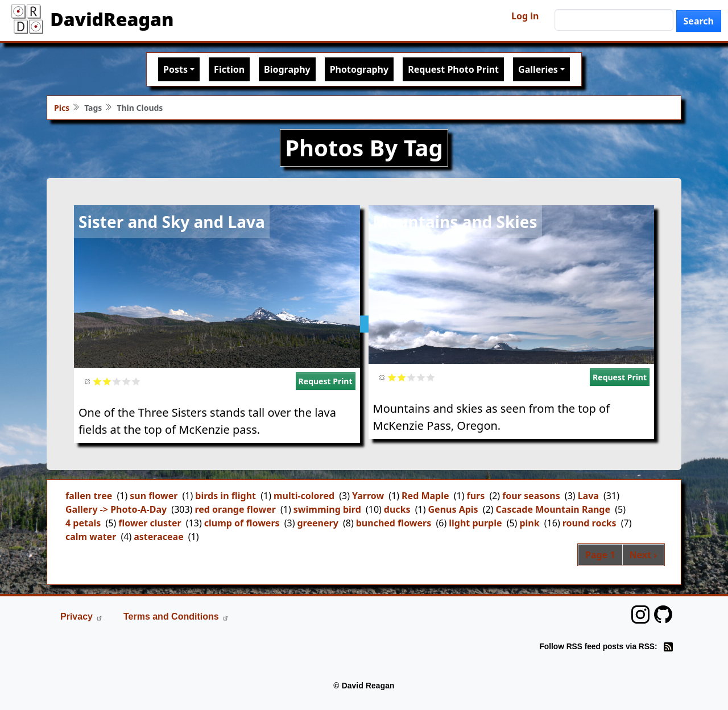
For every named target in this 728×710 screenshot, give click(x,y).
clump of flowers (242, 523)
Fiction (229, 69)
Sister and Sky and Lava (172, 222)
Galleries (538, 69)
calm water (91, 537)
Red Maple (425, 496)
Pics (62, 108)
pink (529, 523)
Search (699, 21)
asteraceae (158, 537)
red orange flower (235, 509)
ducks (397, 509)
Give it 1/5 (98, 381)
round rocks (590, 523)
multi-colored (304, 496)
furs (475, 496)
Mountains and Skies (455, 222)
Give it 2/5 (107, 381)
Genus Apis (453, 509)
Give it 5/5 (136, 381)
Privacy (82, 616)
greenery (318, 523)
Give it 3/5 (117, 381)
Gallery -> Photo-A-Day (116, 509)
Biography (287, 69)
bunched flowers (394, 523)
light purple (475, 523)
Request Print (326, 381)
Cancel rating (88, 381)
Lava (588, 496)
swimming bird (327, 509)
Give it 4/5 (127, 381)
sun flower (154, 496)
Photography (359, 69)
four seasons (531, 496)
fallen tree (89, 496)
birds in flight (226, 496)
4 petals (83, 523)
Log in (525, 16)
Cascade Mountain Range (553, 509)
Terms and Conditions (176, 616)
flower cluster (150, 523)
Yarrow (368, 496)
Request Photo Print (453, 69)
